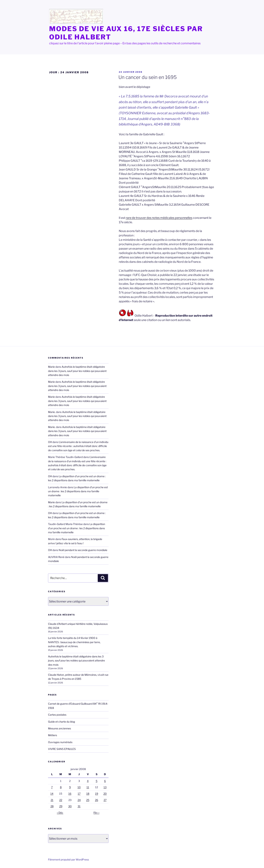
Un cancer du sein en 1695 (148, 77)
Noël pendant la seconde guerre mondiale (83, 550)
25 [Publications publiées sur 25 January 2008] (88, 800)
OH (50, 442)
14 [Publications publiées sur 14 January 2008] (52, 794)
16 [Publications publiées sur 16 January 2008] (70, 794)
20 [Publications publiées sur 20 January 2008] (105, 794)
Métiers (53, 735)
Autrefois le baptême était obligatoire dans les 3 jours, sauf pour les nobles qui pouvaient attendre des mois (77, 371)
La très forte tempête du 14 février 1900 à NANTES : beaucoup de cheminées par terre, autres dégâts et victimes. (74, 642)
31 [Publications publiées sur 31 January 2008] (79, 806)
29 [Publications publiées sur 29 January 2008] (61, 806)
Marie (51, 367)
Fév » (96, 813)
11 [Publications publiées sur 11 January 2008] (88, 787)
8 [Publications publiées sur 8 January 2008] (61, 787)
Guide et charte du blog (62, 722)
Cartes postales (57, 715)
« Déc (60, 813)
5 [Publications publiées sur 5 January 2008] (97, 781)
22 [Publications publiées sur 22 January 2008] (61, 800)
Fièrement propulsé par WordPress (68, 859)
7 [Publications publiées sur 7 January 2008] (52, 787)
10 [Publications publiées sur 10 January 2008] (79, 787)
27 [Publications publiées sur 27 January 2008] (105, 800)
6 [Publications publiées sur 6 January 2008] (105, 781)
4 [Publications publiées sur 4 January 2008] (88, 781)
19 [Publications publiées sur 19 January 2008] (97, 794)
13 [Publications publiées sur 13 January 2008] (105, 787)
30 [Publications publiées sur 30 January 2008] (70, 806)
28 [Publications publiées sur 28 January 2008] (52, 806)
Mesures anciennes (59, 728)
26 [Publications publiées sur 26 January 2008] (97, 800)
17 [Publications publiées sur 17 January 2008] (79, 794)
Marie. (52, 412)
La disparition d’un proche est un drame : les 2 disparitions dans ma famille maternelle (78, 491)
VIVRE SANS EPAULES (62, 749)
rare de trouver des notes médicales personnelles (159, 218)
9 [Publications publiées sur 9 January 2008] (70, 787)
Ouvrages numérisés (60, 742)
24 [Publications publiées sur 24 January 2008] (79, 800)
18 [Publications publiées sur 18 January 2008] (88, 794)
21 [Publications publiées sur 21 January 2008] (52, 800)
